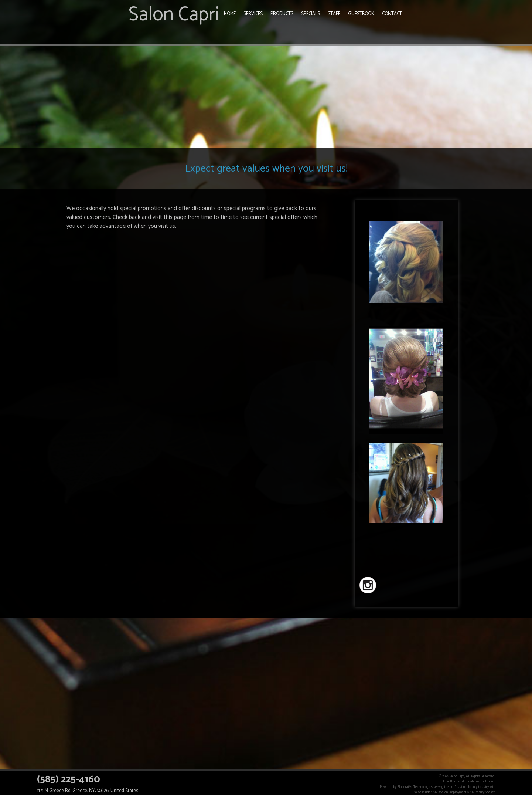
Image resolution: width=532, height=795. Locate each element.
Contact (392, 14)
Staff (334, 14)
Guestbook (361, 14)
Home (230, 14)
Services (253, 14)
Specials (311, 14)
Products (282, 14)
